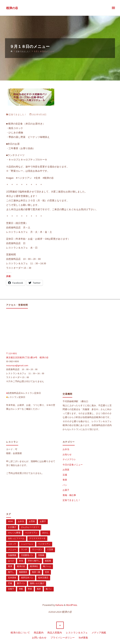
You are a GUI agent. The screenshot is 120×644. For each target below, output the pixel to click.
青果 (65, 480)
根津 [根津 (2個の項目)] (10, 566)
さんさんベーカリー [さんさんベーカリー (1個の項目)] (30, 527)
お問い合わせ (39, 637)
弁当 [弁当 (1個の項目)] (21, 561)
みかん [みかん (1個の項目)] (45, 533)
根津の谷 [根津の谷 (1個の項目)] (21, 566)
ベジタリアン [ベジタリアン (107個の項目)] (44, 544)
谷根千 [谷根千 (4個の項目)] (11, 589)
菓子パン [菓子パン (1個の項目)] (21, 583)
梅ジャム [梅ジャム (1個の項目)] (47, 566)
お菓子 (66, 490)
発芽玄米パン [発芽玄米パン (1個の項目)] (27, 578)
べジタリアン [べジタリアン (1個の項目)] (31, 533)
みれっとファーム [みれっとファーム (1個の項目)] (16, 538)
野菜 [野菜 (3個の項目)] (30, 589)
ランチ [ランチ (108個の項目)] (24, 549)
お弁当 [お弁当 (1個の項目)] (21, 521)
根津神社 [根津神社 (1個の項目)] (34, 566)
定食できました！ (24, 52)
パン (65, 485)
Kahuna (59, 605)
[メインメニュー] (113, 8)
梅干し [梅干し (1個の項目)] (11, 572)
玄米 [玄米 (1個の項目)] (47, 572)
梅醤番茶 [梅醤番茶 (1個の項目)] (23, 572)
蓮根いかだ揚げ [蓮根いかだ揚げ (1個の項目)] (37, 583)
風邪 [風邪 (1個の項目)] (39, 589)
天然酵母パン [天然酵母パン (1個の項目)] (27, 555)
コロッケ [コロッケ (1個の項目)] (12, 544)
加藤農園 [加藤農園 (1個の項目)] (12, 555)
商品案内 (39, 632)
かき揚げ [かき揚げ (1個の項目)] (12, 527)
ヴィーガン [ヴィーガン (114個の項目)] (37, 549)
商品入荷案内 (55, 632)
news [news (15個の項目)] (10, 521)
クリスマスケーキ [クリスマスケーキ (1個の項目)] (37, 538)
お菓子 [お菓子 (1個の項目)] (43, 521)
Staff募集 (83, 637)
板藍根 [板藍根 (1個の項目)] (48, 561)
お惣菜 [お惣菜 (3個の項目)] (32, 521)
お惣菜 (66, 470)
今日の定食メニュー (73, 465)
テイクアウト (69, 459)
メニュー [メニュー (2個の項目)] (12, 549)
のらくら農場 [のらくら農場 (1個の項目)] (14, 533)
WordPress (72, 605)
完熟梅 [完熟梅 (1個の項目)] (41, 555)
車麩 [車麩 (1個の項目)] (21, 589)
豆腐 (65, 475)
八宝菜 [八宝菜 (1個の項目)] (50, 549)
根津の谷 (12, 8)
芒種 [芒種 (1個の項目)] (10, 583)
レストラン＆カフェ (77, 632)
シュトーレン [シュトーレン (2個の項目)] (27, 544)
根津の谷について (20, 632)
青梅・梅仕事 (69, 495)
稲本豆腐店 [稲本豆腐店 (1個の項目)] (43, 578)
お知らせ (67, 454)
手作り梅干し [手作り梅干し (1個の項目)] (34, 561)
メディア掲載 (99, 632)
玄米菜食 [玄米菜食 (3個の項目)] (12, 578)
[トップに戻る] (60, 625)
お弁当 (66, 449)
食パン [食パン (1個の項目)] (49, 589)
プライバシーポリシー (63, 637)
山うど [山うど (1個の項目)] (11, 561)
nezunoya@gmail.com (17, 365)
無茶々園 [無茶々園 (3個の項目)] (36, 572)
